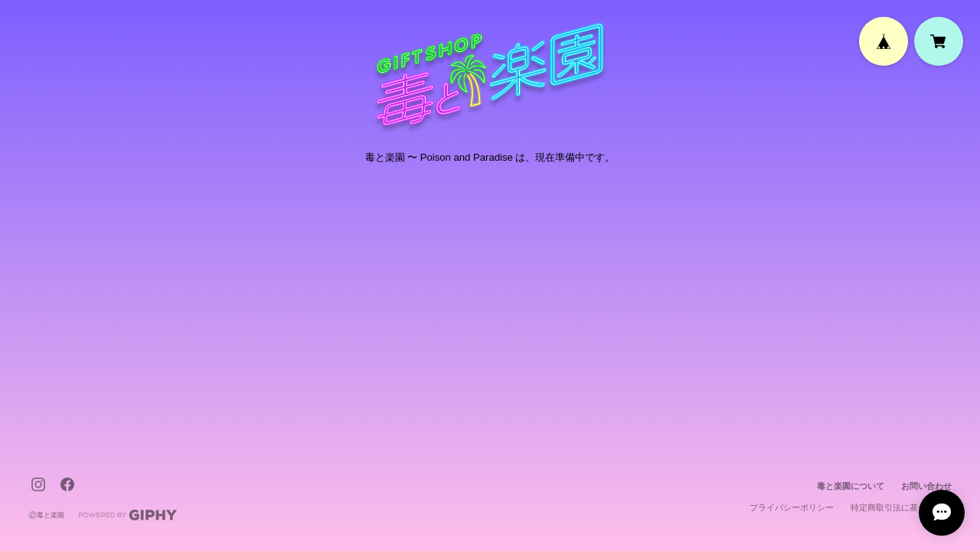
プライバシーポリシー (792, 507)
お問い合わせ (926, 486)
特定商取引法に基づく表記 (901, 507)
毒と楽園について (851, 486)
